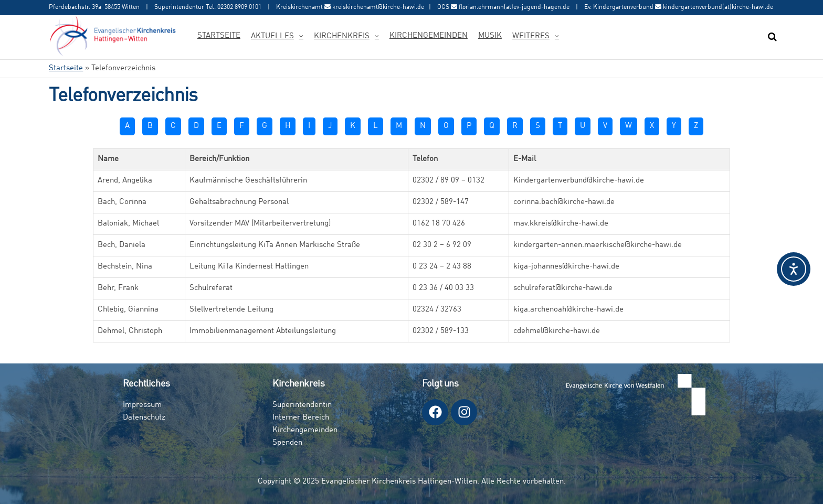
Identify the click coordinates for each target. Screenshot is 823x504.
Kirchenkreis (342, 36)
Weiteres (531, 36)
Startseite (219, 36)
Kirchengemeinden (429, 36)
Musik (490, 36)
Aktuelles (272, 36)
